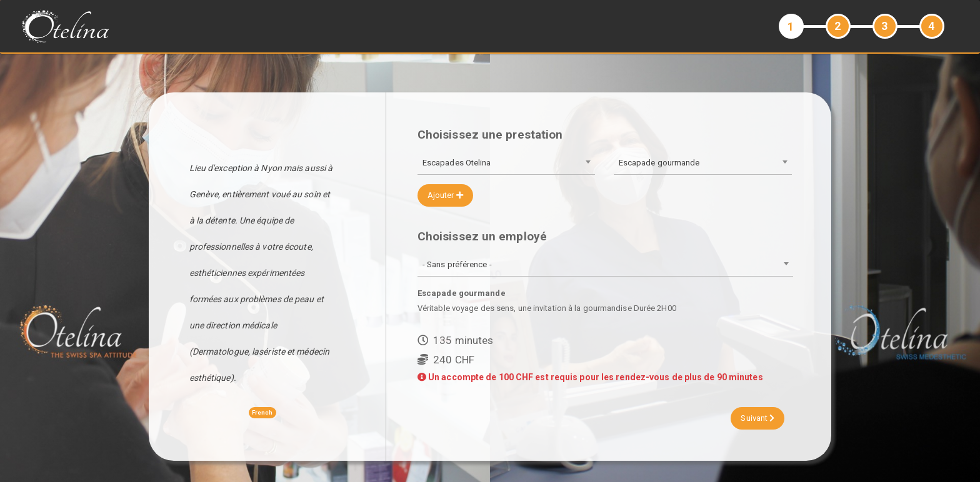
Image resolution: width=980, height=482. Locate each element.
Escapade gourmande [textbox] (659, 163)
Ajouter (445, 195)
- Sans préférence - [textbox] (457, 264)
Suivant (757, 418)
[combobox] (506, 164)
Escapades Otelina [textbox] (457, 163)
